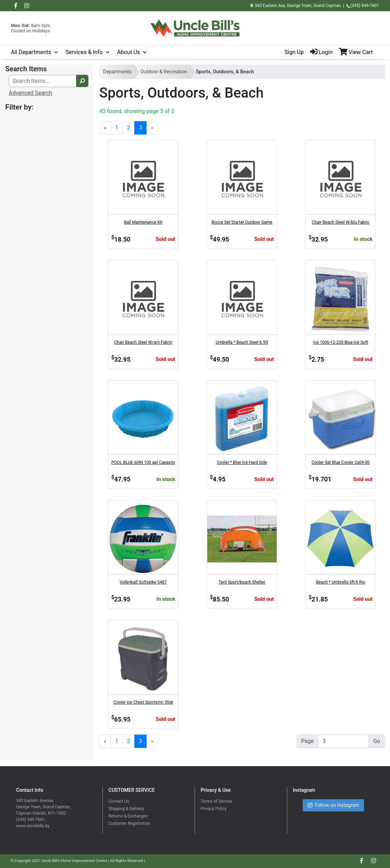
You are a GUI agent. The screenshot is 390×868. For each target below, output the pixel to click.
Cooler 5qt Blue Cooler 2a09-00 (341, 462)
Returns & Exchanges (128, 816)
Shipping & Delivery (126, 809)
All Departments (31, 52)
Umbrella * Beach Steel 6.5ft (242, 342)
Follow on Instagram (334, 805)
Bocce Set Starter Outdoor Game (242, 222)
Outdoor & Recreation (164, 72)
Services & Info (84, 52)
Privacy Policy (214, 809)
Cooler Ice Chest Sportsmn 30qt (143, 702)
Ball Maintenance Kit (143, 222)
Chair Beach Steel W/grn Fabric (143, 342)
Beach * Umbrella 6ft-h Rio (341, 582)
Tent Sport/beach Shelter (242, 582)
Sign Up (294, 52)
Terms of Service (216, 801)
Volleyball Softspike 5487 (143, 582)
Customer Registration (129, 823)
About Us (129, 52)
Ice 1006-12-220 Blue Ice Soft (341, 342)
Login (321, 52)
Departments (117, 72)
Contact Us (119, 801)
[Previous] (105, 128)
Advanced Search (31, 93)
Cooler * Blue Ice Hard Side (242, 462)
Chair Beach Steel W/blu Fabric (341, 222)
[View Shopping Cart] (359, 52)
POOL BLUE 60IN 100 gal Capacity (143, 462)
